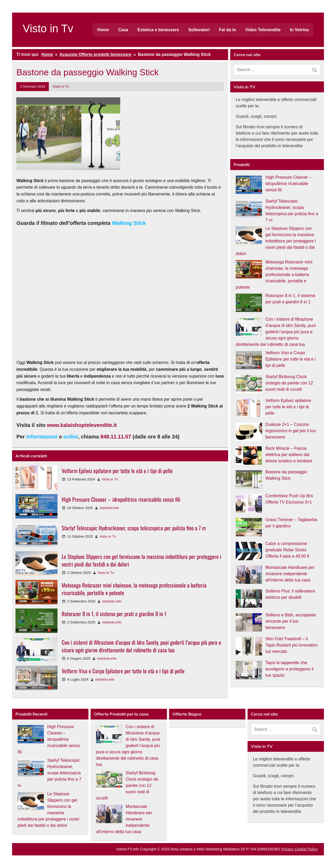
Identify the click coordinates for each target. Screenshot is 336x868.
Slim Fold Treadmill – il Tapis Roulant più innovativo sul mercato (292, 645)
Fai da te (227, 30)
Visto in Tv (48, 28)
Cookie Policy (305, 849)
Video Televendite (263, 30)
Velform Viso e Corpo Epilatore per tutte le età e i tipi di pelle (123, 671)
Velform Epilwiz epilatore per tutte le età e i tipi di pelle (117, 471)
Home (103, 30)
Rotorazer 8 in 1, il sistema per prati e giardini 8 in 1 (114, 614)
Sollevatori (199, 30)
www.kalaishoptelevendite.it (82, 425)
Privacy (287, 849)
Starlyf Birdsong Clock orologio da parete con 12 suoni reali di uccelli (289, 383)
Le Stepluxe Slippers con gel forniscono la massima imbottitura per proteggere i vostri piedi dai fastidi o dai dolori (141, 560)
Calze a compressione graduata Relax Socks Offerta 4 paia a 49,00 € (287, 550)
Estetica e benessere (158, 30)
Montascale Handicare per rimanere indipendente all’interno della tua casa (290, 574)
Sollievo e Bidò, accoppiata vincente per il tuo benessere (291, 621)
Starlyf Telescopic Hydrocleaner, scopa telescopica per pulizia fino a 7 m (134, 528)
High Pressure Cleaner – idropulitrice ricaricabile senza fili (121, 499)
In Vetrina (299, 30)
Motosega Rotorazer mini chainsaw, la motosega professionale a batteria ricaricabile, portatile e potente (134, 589)
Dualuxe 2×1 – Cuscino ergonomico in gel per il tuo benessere (291, 431)
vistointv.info (109, 508)
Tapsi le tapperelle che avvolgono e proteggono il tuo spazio (289, 669)
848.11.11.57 (116, 437)
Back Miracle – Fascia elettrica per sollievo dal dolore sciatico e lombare (289, 455)
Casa (123, 30)
